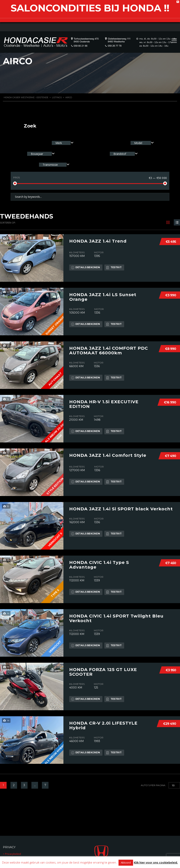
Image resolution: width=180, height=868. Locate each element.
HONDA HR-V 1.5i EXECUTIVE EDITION (104, 404)
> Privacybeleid (12, 854)
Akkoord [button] (126, 863)
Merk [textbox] (59, 143)
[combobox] (63, 143)
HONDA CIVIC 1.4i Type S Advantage (99, 565)
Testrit (114, 268)
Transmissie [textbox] (50, 165)
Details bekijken (86, 268)
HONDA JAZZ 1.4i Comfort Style (108, 455)
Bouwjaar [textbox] (37, 154)
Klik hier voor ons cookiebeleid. (156, 862)
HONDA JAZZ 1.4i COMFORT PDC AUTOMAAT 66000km (109, 351)
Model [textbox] (138, 143)
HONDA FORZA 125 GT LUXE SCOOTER (103, 672)
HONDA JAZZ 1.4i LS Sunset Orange (103, 297)
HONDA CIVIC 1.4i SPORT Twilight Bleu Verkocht (116, 618)
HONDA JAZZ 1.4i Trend (98, 241)
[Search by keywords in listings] (90, 197)
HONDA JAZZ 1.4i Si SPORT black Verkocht (121, 509)
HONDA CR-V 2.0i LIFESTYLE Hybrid (103, 726)
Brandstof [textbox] (120, 154)
